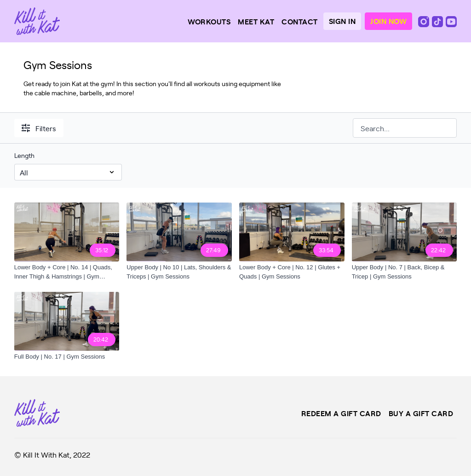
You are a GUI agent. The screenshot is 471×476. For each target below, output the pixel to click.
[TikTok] (438, 21)
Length (24, 155)
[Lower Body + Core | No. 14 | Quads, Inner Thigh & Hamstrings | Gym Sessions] (67, 272)
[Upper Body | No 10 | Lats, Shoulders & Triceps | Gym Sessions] (179, 272)
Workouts (209, 21)
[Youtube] (451, 21)
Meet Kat (256, 21)
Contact (300, 21)
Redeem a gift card (341, 413)
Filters (39, 128)
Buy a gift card (421, 413)
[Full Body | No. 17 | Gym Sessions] (67, 357)
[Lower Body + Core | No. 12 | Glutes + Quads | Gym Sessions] (292, 272)
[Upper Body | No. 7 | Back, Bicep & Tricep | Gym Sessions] (405, 272)
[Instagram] (425, 21)
